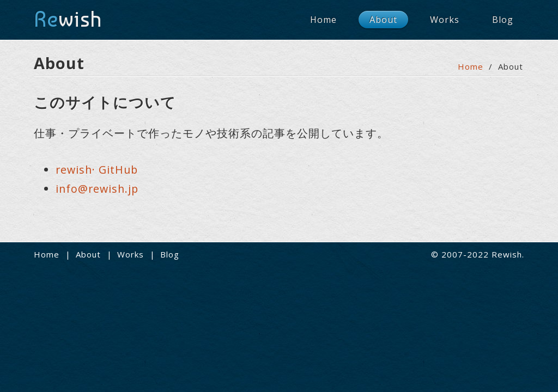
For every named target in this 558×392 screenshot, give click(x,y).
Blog (503, 20)
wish (68, 19)
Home (323, 20)
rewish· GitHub (97, 170)
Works (445, 20)
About (383, 20)
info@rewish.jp (97, 189)
